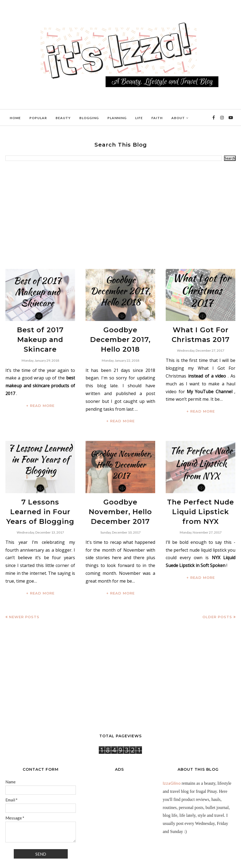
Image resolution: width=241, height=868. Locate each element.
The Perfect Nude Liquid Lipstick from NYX (201, 494)
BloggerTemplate (72, 861)
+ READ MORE (40, 392)
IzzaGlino (172, 763)
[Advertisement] (120, 215)
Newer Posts (24, 596)
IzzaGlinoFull (30, 861)
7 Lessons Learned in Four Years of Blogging (40, 494)
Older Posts (217, 596)
